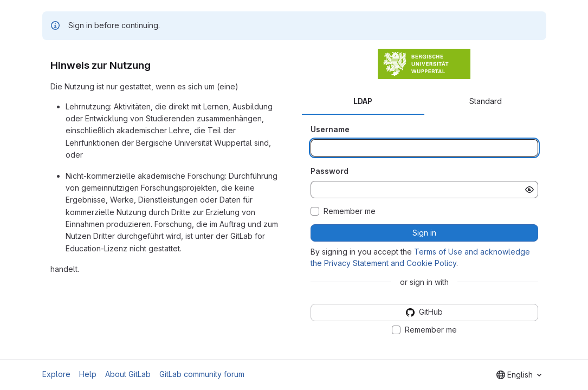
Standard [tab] (486, 101)
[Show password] (529, 190)
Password (329, 171)
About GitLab (128, 374)
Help (88, 374)
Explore (56, 374)
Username (330, 129)
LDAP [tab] (363, 101)
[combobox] (519, 375)
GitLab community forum (202, 374)
